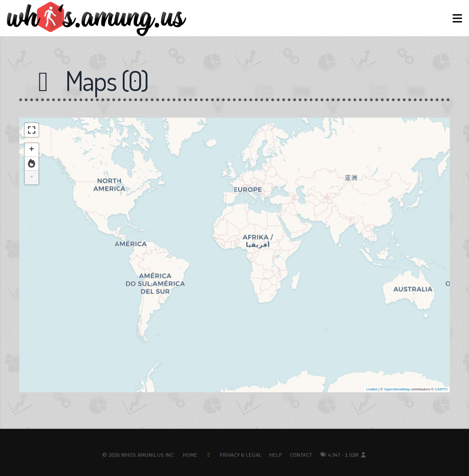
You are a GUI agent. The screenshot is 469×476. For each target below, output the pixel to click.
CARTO (441, 389)
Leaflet (372, 389)
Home (190, 455)
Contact (301, 455)
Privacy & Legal (241, 455)
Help (276, 455)
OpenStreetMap (397, 389)
